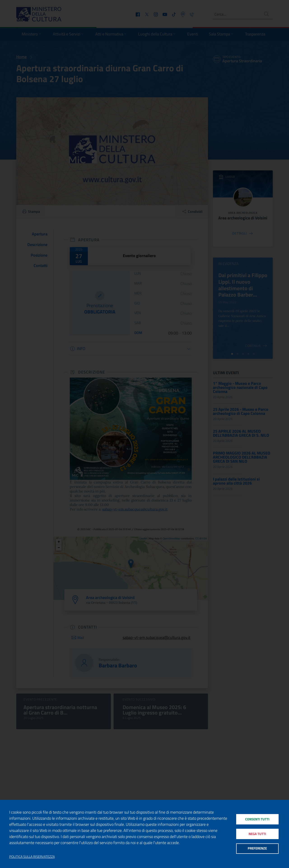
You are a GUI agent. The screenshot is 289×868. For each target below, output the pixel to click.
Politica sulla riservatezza (32, 857)
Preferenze (257, 849)
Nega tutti (257, 834)
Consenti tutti (257, 819)
